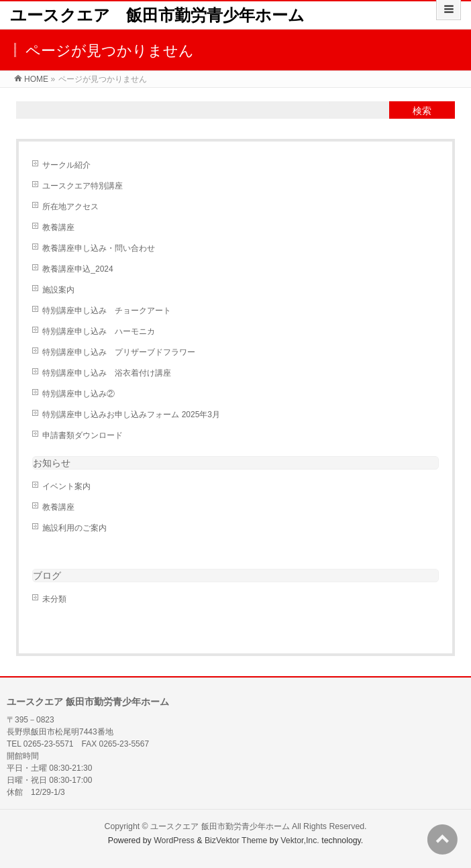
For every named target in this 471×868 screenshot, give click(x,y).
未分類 (54, 599)
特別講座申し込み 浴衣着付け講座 (107, 373)
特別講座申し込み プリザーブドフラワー (119, 352)
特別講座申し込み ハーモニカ (99, 331)
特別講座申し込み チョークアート (107, 311)
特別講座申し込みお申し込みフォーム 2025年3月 (131, 415)
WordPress (174, 840)
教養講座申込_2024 (77, 269)
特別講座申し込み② (78, 394)
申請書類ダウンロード (83, 435)
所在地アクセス (70, 207)
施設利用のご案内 (74, 528)
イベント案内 (66, 486)
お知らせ (52, 463)
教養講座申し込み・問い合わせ (99, 248)
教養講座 (58, 227)
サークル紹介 (66, 165)
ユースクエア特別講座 (83, 186)
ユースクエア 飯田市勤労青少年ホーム (157, 15)
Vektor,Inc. (300, 840)
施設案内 (58, 290)
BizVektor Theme (236, 840)
